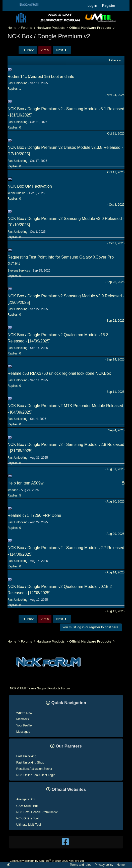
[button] (9, 865)
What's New (24, 713)
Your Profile (24, 725)
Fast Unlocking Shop (30, 763)
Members (23, 719)
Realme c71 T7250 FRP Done (34, 515)
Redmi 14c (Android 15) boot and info (41, 77)
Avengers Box (26, 799)
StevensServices (19, 271)
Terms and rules (80, 865)
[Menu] (11, 6)
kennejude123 (17, 193)
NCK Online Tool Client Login (36, 775)
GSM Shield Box (27, 806)
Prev (28, 50)
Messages (23, 732)
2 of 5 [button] (45, 50)
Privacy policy (104, 865)
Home (121, 865)
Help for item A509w (25, 483)
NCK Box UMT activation (30, 186)
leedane (13, 490)
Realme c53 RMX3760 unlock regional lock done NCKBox (59, 373)
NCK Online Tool (27, 818)
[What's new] (122, 6)
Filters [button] (114, 60)
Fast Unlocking (26, 756)
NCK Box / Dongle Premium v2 (37, 812)
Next (62, 50)
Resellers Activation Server (34, 769)
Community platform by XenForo (47, 861)
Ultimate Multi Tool (29, 825)
